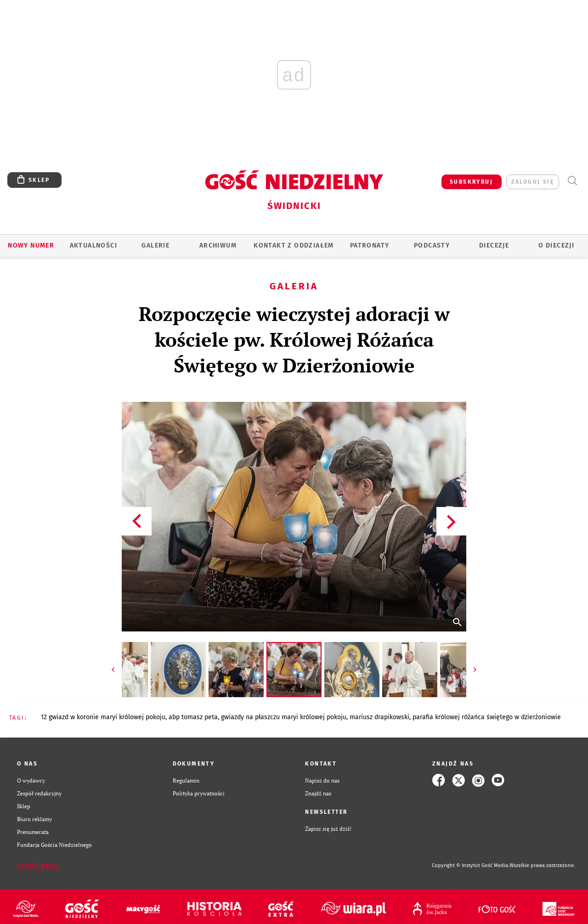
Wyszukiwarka (572, 181)
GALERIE (155, 245)
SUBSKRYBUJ (471, 182)
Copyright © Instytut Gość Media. (471, 865)
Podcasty (432, 245)
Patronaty (370, 245)
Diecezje (494, 245)
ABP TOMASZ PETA (193, 717)
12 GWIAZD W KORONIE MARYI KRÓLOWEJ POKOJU (103, 717)
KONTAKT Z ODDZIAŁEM (294, 245)
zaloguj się (533, 182)
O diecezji (556, 245)
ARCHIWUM (218, 245)
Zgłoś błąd (38, 866)
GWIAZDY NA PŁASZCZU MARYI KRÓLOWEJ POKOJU (284, 717)
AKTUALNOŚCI (93, 245)
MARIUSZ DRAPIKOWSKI (379, 717)
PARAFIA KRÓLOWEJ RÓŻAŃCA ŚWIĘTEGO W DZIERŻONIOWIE (487, 717)
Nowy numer (31, 245)
